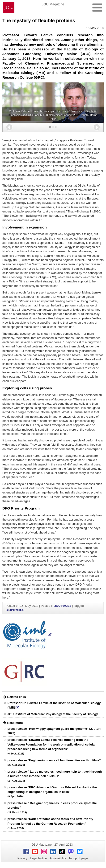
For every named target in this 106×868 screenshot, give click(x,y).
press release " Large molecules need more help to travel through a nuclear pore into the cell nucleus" (55, 776)
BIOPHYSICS (15, 610)
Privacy (22, 858)
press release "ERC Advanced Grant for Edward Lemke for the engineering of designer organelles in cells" (52, 792)
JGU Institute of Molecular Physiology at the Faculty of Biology (53, 714)
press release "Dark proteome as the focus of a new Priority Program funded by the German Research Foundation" (50, 823)
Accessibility (58, 858)
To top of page (78, 858)
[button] (9, 127)
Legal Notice (38, 858)
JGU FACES (63, 606)
